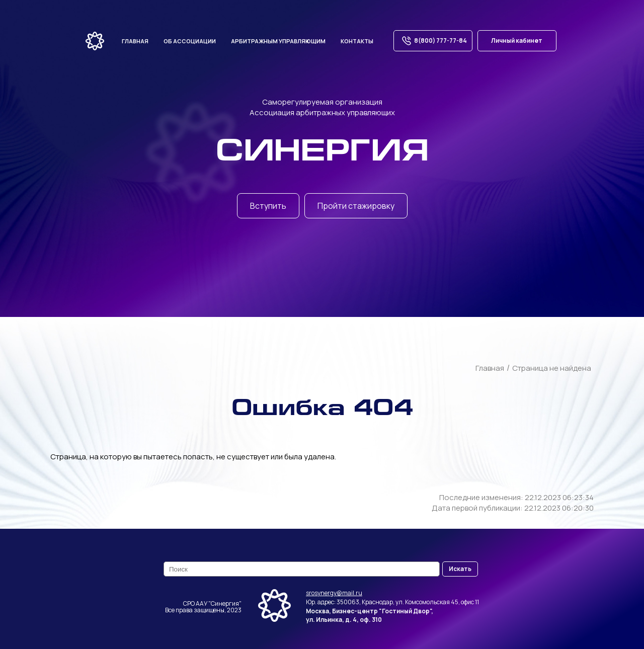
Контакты (357, 41)
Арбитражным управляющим (278, 41)
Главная (135, 41)
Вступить (268, 206)
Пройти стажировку (356, 206)
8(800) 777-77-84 (433, 41)
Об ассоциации (190, 41)
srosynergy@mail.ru (334, 593)
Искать (460, 569)
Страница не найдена (552, 368)
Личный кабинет (517, 40)
